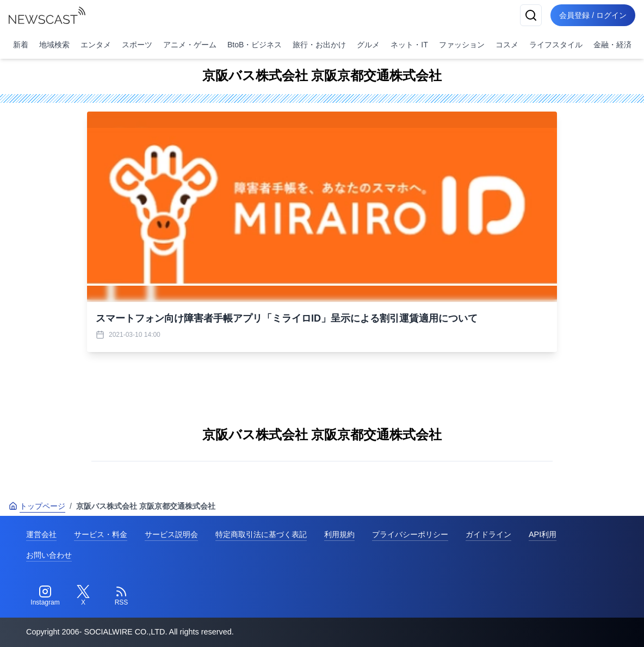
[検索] (531, 15)
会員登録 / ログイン (593, 15)
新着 (21, 45)
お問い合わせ (49, 555)
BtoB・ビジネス (255, 45)
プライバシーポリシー (410, 534)
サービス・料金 (101, 534)
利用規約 (339, 534)
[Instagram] (45, 596)
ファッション (462, 45)
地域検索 (54, 45)
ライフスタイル (556, 45)
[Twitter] (83, 596)
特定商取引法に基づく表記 (261, 534)
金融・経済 (612, 45)
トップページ (37, 506)
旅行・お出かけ (319, 45)
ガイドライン (488, 534)
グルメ (368, 45)
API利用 (543, 534)
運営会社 (41, 534)
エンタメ (96, 45)
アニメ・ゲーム (190, 45)
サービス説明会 (171, 534)
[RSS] (121, 596)
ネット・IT (409, 45)
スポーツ (137, 45)
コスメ (507, 45)
